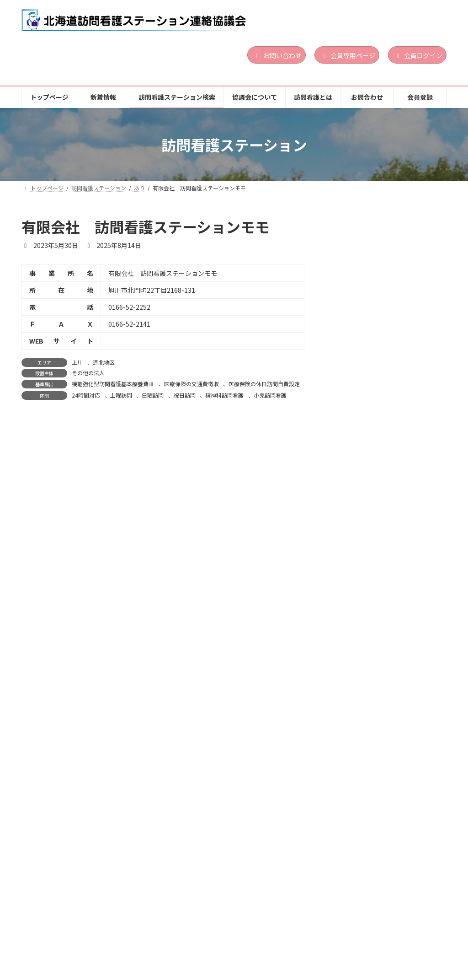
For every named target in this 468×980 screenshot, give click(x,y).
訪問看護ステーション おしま (380, 701)
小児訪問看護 (270, 395)
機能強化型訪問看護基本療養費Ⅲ (113, 384)
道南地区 (407, 363)
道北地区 (104, 362)
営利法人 (392, 273)
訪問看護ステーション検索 (177, 932)
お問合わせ (380, 932)
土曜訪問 (121, 395)
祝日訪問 (185, 395)
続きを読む (416, 312)
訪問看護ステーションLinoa (378, 247)
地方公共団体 (397, 828)
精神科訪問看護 (224, 395)
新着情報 (105, 932)
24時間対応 (86, 395)
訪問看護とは (323, 932)
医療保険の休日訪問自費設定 (264, 384)
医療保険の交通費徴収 (191, 384)
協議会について (260, 932)
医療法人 (392, 727)
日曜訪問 (153, 395)
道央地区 (407, 262)
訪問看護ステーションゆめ (376, 802)
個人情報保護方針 (57, 939)
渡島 (387, 363)
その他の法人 (88, 373)
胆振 (387, 262)
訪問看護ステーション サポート (385, 348)
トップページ (51, 932)
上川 (77, 362)
